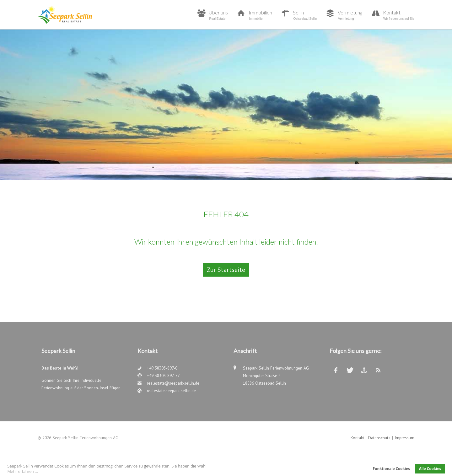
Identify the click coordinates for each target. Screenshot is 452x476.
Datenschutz (379, 438)
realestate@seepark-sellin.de (173, 383)
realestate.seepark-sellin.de (171, 391)
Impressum (404, 438)
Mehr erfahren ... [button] (23, 471)
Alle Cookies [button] (430, 468)
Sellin (305, 15)
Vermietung (350, 15)
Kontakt (399, 15)
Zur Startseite (226, 270)
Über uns (218, 15)
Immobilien (260, 15)
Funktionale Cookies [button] (391, 468)
